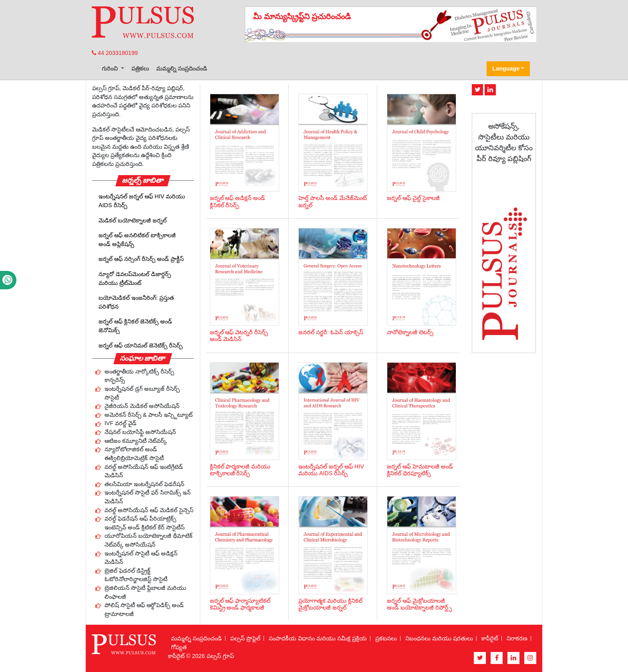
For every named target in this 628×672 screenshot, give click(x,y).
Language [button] (506, 69)
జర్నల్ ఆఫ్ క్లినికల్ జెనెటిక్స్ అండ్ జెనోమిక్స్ (135, 326)
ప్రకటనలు (386, 638)
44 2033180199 (115, 53)
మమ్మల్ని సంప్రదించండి (182, 69)
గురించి (111, 69)
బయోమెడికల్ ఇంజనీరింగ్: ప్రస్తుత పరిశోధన (136, 302)
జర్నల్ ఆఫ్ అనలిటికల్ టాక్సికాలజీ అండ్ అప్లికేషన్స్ (137, 240)
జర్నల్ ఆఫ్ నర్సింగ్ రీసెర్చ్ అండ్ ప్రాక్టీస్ (141, 259)
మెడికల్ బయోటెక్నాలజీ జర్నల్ (133, 220)
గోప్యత (179, 647)
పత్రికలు (140, 69)
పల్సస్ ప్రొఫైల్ (245, 638)
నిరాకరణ (517, 638)
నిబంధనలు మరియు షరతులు (439, 638)
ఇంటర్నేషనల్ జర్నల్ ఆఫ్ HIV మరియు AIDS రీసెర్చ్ (142, 201)
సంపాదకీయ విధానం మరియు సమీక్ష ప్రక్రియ (318, 638)
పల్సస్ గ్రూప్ (220, 656)
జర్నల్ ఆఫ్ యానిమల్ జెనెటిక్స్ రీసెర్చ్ (141, 345)
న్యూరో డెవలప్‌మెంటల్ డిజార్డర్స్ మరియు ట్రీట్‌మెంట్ (135, 278)
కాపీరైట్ (490, 638)
